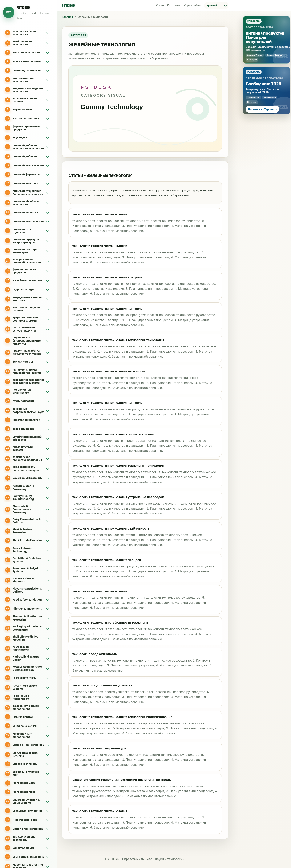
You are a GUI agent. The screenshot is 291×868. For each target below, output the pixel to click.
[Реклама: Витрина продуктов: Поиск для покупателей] (266, 40)
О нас (160, 5)
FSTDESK (69, 6)
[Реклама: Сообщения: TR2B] (266, 90)
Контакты (174, 5)
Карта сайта (192, 5)
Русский (212, 5)
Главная (67, 17)
